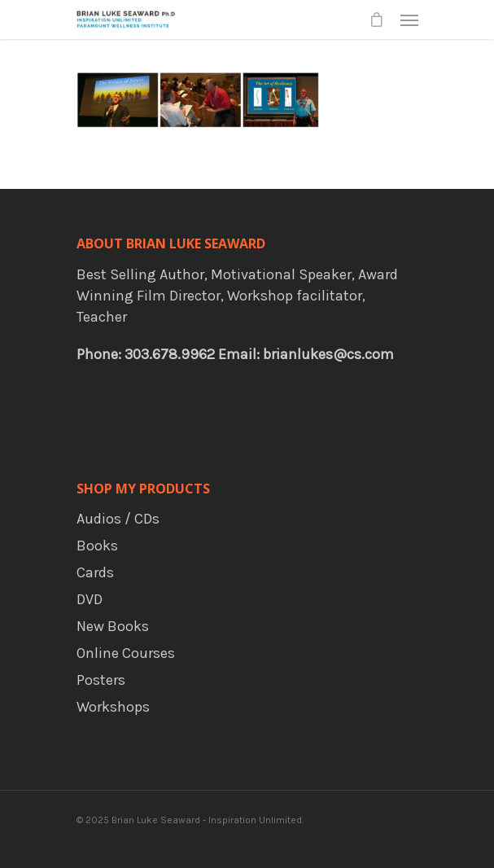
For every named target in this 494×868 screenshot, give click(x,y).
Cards (95, 572)
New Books (113, 626)
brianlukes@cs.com (328, 354)
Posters (101, 680)
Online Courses (126, 653)
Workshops (113, 707)
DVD (90, 599)
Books (97, 546)
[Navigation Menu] (409, 20)
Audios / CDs (118, 519)
